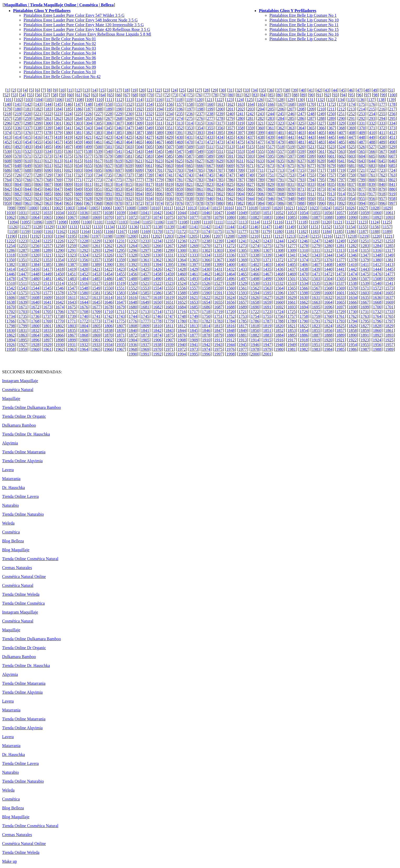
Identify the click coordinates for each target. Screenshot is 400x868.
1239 (218, 241)
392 (190, 133)
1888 (328, 335)
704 (190, 170)
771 (79, 180)
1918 (304, 340)
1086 (304, 217)
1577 (47, 293)
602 (342, 156)
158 (190, 104)
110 (100, 100)
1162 (61, 232)
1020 (277, 208)
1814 (206, 326)
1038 (108, 213)
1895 (23, 340)
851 (99, 189)
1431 (218, 269)
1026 (351, 208)
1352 (35, 260)
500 (99, 147)
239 (220, 114)
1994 (182, 354)
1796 (377, 321)
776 (129, 180)
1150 (302, 227)
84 (263, 95)
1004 (82, 208)
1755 (267, 316)
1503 (316, 279)
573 (48, 156)
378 (48, 133)
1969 (145, 349)
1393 (145, 265)
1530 (255, 283)
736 (119, 175)
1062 (11, 217)
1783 (218, 321)
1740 (84, 316)
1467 (267, 274)
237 (200, 114)
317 (220, 123)
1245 (292, 241)
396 (230, 133)
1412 (377, 265)
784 (210, 180)
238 (210, 114)
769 (58, 180)
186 (79, 109)
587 (190, 156)
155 (159, 104)
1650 (157, 302)
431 (190, 137)
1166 (110, 232)
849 (79, 189)
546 (170, 151)
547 (180, 151)
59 (63, 95)
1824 (328, 326)
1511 (23, 283)
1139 (170, 227)
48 (367, 90)
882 (18, 194)
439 (271, 137)
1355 (72, 260)
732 (79, 175)
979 (210, 203)
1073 (145, 217)
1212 (279, 236)
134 (341, 100)
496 (58, 147)
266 (99, 118)
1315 (365, 250)
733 (89, 175)
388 (149, 133)
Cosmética (11, 532)
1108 (183, 222)
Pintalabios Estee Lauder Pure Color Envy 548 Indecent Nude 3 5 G (81, 20)
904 (241, 194)
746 (220, 175)
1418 (59, 269)
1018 (253, 208)
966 (79, 203)
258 (18, 118)
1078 (206, 217)
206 (281, 109)
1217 (340, 236)
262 (58, 118)
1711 (121, 312)
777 (139, 180)
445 (332, 137)
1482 (59, 279)
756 (321, 175)
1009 (143, 208)
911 (311, 194)
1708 (84, 312)
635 (281, 161)
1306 (255, 250)
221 (38, 114)
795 (321, 180)
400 (271, 133)
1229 (96, 241)
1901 (96, 340)
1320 (35, 255)
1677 (96, 307)
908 (281, 194)
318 (230, 123)
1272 (231, 246)
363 (291, 128)
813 (109, 184)
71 (159, 95)
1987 (365, 349)
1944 (231, 345)
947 (281, 199)
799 (362, 180)
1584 (133, 293)
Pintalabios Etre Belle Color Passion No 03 (60, 48)
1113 (243, 222)
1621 (194, 297)
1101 (99, 222)
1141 (194, 227)
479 (281, 142)
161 (220, 104)
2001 (267, 354)
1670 (11, 307)
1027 (363, 208)
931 (119, 199)
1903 (121, 340)
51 (391, 90)
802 (392, 180)
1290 (60, 250)
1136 (134, 227)
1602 (353, 293)
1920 (328, 340)
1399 (218, 265)
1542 (11, 288)
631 (240, 161)
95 (351, 95)
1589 (194, 293)
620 (129, 161)
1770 (59, 321)
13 (86, 90)
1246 (304, 241)
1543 (23, 288)
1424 (133, 269)
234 (170, 114)
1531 (267, 283)
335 (8, 128)
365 (311, 128)
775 (119, 180)
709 (241, 170)
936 (170, 199)
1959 (23, 349)
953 (342, 199)
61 (79, 95)
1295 (121, 250)
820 (180, 184)
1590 (206, 293)
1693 (292, 307)
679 (332, 166)
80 (231, 95)
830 (281, 184)
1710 (108, 312)
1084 (279, 217)
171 (321, 104)
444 (321, 137)
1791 (316, 321)
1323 (72, 255)
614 (68, 161)
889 (89, 194)
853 (119, 189)
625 (180, 161)
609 (18, 161)
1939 (169, 345)
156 (170, 104)
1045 (194, 213)
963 (48, 203)
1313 (340, 250)
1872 (133, 335)
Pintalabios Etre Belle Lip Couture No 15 (304, 29)
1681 (145, 307)
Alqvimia (10, 443)
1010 (155, 208)
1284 (377, 246)
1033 (47, 213)
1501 (292, 279)
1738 (59, 316)
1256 (35, 246)
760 (362, 175)
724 (392, 170)
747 (230, 175)
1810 (157, 326)
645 (382, 161)
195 (170, 109)
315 (200, 123)
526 (362, 147)
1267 (169, 246)
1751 (218, 316)
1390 (108, 265)
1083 (267, 217)
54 (23, 95)
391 (180, 133)
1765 (389, 316)
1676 (84, 307)
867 (261, 189)
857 (159, 189)
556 (271, 151)
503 (129, 147)
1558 (206, 288)
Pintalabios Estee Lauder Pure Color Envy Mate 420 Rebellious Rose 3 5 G (87, 29)
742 (180, 175)
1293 (96, 250)
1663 (316, 302)
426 (139, 137)
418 (58, 137)
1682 (157, 307)
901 (210, 194)
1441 (341, 269)
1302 (206, 250)
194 (160, 109)
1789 (292, 321)
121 (209, 100)
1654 (206, 302)
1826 (353, 326)
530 (8, 151)
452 (8, 142)
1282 (353, 246)
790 (271, 180)
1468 (279, 274)
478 (271, 142)
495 (48, 147)
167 (281, 104)
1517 (96, 283)
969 (109, 203)
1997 (218, 354)
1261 (96, 246)
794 (311, 180)
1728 (328, 312)
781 (180, 180)
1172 (182, 232)
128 (280, 100)
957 (382, 199)
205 (271, 109)
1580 (84, 293)
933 (139, 199)
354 (200, 128)
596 (281, 156)
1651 (169, 302)
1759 (316, 316)
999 (22, 208)
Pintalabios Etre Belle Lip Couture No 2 (303, 39)
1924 (377, 340)
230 (129, 114)
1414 (11, 269)
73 (175, 95)
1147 (266, 227)
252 (352, 114)
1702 (11, 312)
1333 (194, 255)
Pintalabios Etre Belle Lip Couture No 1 (303, 15)
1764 (377, 316)
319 (240, 123)
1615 (120, 297)
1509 (389, 279)
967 (89, 203)
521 (311, 147)
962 (38, 203)
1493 (194, 279)
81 (239, 95)
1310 (304, 250)
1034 (59, 213)
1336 (231, 255)
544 (149, 151)
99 (384, 95)
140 (8, 104)
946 (271, 199)
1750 (206, 316)
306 (109, 123)
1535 (316, 283)
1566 (304, 288)
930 (109, 199)
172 (332, 104)
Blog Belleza (13, 541)
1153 (339, 227)
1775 (121, 321)
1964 (84, 349)
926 (68, 199)
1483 (72, 279)
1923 (365, 340)
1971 (169, 349)
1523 (169, 283)
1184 (327, 232)
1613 (96, 297)
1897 (47, 340)
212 (342, 109)
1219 (364, 236)
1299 (170, 250)
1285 (389, 246)
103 (29, 100)
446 (342, 137)
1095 (26, 222)
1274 (255, 246)
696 (109, 170)
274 (180, 118)
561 (321, 151)
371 (372, 128)
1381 (389, 260)
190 (119, 109)
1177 (242, 232)
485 (342, 142)
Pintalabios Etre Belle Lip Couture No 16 (304, 34)
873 (321, 189)
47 (359, 90)
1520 (133, 283)
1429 (194, 269)
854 (129, 189)
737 (129, 175)
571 (28, 156)
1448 (35, 274)
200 (220, 109)
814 (119, 184)
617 (99, 161)
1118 (302, 222)
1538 (353, 283)
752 (281, 175)
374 (8, 133)
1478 (11, 279)
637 (301, 161)
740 (159, 175)
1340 (279, 255)
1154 (351, 227)
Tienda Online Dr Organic (24, 416)
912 (321, 194)
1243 (267, 241)
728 (38, 175)
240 (230, 114)
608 (8, 161)
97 (368, 95)
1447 (23, 274)
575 (68, 156)
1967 (121, 349)
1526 (206, 283)
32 (239, 90)
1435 (267, 269)
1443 (365, 269)
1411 (365, 265)
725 (8, 175)
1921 (340, 340)
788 (251, 180)
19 (134, 90)
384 (109, 133)
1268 (182, 246)
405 (321, 133)
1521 (145, 283)
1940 (182, 345)
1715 (169, 312)
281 (251, 118)
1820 (279, 326)
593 (251, 156)
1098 (62, 222)
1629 (292, 297)
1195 (72, 236)
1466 (255, 274)
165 (261, 104)
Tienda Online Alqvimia (22, 461)
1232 (133, 241)
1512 (35, 283)
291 (352, 118)
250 (332, 114)
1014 (204, 208)
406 (332, 133)
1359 (121, 260)
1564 (279, 288)
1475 (365, 274)
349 (149, 128)
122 (219, 100)
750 (261, 175)
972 (139, 203)
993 (352, 203)
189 (109, 109)
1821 (292, 326)
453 (18, 142)
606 (382, 156)
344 (99, 128)
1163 (73, 232)
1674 (59, 307)
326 (311, 123)
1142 (206, 227)
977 (190, 203)
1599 (316, 293)
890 (99, 194)
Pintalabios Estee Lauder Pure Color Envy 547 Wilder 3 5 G (74, 15)
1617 (145, 297)
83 (255, 95)
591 (230, 156)
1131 (73, 227)
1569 (341, 288)
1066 (59, 217)
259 (28, 118)
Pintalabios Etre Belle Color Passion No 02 (60, 44)
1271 (218, 246)
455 (38, 142)
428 (159, 137)
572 (38, 156)
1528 (230, 283)
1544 (35, 288)
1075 (169, 217)
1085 (292, 217)
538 (89, 151)
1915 (267, 340)
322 (271, 123)
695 (99, 170)
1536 (328, 283)
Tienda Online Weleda (21, 594)
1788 (279, 321)
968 (99, 203)
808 (58, 184)
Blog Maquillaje (16, 550)
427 (149, 137)
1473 (341, 274)
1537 (340, 283)
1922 (353, 340)
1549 (96, 288)
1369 (243, 260)
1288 (35, 250)
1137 (146, 227)
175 (362, 104)
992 (342, 203)
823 (210, 184)
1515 (72, 283)
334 (392, 123)
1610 (60, 297)
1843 (169, 330)
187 (89, 109)
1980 (279, 349)
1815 (218, 326)
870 (291, 189)
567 (382, 151)
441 (291, 137)
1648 (133, 302)
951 (321, 199)
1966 (108, 349)
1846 (206, 330)
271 (149, 118)
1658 (255, 302)
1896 (35, 340)
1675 (72, 307)
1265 (145, 246)
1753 (243, 316)
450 (382, 137)
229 (119, 114)
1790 (304, 321)
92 (327, 95)
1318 (11, 255)
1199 (120, 236)
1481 (47, 279)
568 (392, 151)
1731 (365, 312)
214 (362, 109)
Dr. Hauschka (13, 488)
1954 (353, 345)
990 (321, 203)
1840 (133, 330)
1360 (133, 260)
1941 (194, 345)
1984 (328, 349)
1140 (182, 227)
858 (170, 189)
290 (342, 118)
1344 (328, 255)
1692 (279, 307)
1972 (182, 349)
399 (261, 133)
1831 (23, 330)
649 (28, 166)
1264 (133, 246)
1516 (84, 283)
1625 (243, 297)
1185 (339, 232)
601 (332, 156)
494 (38, 147)
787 (241, 180)
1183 (315, 232)
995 (372, 203)
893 (129, 194)
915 (352, 194)
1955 (365, 345)
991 (332, 203)
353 (190, 128)
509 (190, 147)
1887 (316, 335)
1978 (255, 349)
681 (352, 166)
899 (190, 194)
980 (220, 203)
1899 (72, 340)
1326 (108, 255)
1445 (389, 269)
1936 (133, 345)
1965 (96, 349)
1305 (243, 250)
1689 (243, 307)
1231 (121, 241)
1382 (11, 265)
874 (332, 189)
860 (190, 189)
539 (99, 151)
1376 (328, 260)
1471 (316, 274)
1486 (108, 279)
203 (251, 109)
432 (200, 137)
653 (68, 166)
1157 (387, 227)
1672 (35, 307)
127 (270, 100)
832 (301, 184)
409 (362, 133)
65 (111, 95)
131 (310, 100)
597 (291, 156)
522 (321, 147)
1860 (377, 330)
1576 (35, 293)
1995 (194, 354)
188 (99, 109)
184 (58, 109)
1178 (254, 232)
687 (18, 170)
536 (68, 151)
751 (271, 175)
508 (180, 147)
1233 (145, 241)
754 (301, 175)
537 (79, 151)
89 (303, 95)
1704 (35, 312)
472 (210, 142)
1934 (108, 345)
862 (210, 189)
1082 (255, 217)
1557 (194, 288)
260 (38, 118)
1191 (23, 236)
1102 (111, 222)
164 (251, 104)
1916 (279, 340)
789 (261, 180)
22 (158, 90)
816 (139, 184)
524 (342, 147)
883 (28, 194)
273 (170, 118)
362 (281, 128)
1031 (23, 213)
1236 (182, 241)
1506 (353, 279)
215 (372, 109)
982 (241, 203)
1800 (35, 326)
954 (352, 199)
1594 (255, 293)
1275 (267, 246)
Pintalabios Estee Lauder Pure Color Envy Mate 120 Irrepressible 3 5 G (84, 25)
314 (190, 123)
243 (261, 114)
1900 (84, 340)
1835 (72, 330)
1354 (59, 260)
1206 (205, 236)
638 (311, 161)
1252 (377, 241)
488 (372, 142)
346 (119, 128)
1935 (121, 345)
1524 (182, 283)
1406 (304, 265)
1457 (145, 274)
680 (342, 166)
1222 (11, 241)
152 (129, 104)
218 (8, 114)
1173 (194, 232)
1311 (316, 250)
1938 (157, 345)
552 (230, 151)
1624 (230, 297)
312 (170, 123)
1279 (316, 246)
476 (251, 142)
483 (321, 142)
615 (79, 161)
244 (271, 114)
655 (89, 166)
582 (139, 156)
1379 (365, 260)
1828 (377, 326)
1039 (121, 213)
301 (58, 123)
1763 (365, 316)
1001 (45, 208)
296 (8, 123)
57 (47, 95)
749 (251, 175)
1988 (377, 349)
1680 (133, 307)
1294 (108, 250)
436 (241, 137)
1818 (255, 326)
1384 (35, 265)
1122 (350, 222)
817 (149, 184)
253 (362, 114)
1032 (35, 213)
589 (210, 156)
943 (241, 199)
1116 (279, 222)
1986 (353, 349)
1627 (267, 297)
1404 (280, 265)
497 (69, 147)
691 (58, 170)
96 (359, 95)
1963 (72, 349)
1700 (377, 307)
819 (170, 184)
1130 (61, 227)
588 (200, 156)
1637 (389, 297)
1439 (316, 269)
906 (261, 194)
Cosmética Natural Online (24, 577)
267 (109, 118)
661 (149, 166)
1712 (133, 312)
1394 (157, 265)
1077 (194, 217)
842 (8, 189)
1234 (157, 241)
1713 (145, 312)
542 (129, 151)
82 (247, 95)
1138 (158, 227)
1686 (206, 307)
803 (8, 184)
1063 (23, 217)
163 (241, 104)
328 (331, 123)
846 (48, 189)
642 (352, 161)
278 (220, 118)
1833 (47, 330)
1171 (170, 232)
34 (255, 90)
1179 (266, 232)
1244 (279, 241)
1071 (121, 217)
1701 (389, 307)
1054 (304, 213)
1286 (11, 250)
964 (58, 203)
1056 (328, 213)
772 (89, 180)
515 (251, 147)
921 (18, 199)
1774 (108, 321)
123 (230, 100)
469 (180, 142)
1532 (279, 283)
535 (58, 151)
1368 (231, 260)
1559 (218, 288)
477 (261, 142)
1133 (98, 227)
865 (241, 189)
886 (58, 194)
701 (160, 170)
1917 (292, 340)
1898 (60, 340)
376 (28, 133)
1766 (11, 321)
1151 (315, 227)
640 (331, 161)
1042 (157, 213)
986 (281, 203)
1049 (243, 213)
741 (170, 175)
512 (220, 147)
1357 (96, 260)
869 (281, 189)
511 (210, 147)
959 (8, 203)
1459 (169, 274)
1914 (255, 340)
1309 (292, 250)
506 (160, 147)
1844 (182, 330)
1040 (133, 213)
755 (311, 175)
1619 (169, 297)
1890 (353, 335)
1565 (292, 288)
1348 (377, 255)
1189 (387, 232)
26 (191, 90)
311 (160, 123)
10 (62, 90)
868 (271, 189)
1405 (292, 265)
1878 (206, 335)
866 (251, 189)
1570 (353, 288)
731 (68, 175)
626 (190, 161)
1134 (110, 227)
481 (301, 142)
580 (119, 156)
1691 (267, 307)
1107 (171, 222)
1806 (108, 326)
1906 (157, 340)
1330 (157, 255)
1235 (169, 241)
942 (230, 199)
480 (291, 142)
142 (28, 104)
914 (342, 194)
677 (311, 166)
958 (392, 199)
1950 (304, 345)
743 (190, 175)
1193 (48, 236)
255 (382, 114)
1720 (230, 312)
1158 (13, 232)
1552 (133, 288)
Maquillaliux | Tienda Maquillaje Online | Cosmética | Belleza (59, 5)
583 (149, 156)
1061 (389, 213)
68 (135, 95)
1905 (145, 340)
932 (129, 199)
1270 (206, 246)
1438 (304, 269)
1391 (121, 265)
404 (312, 133)
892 (119, 194)
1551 (121, 288)
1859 (365, 330)
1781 (194, 321)
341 (68, 128)
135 (351, 100)
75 (191, 95)
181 (28, 109)
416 (38, 137)
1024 (326, 208)
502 (119, 147)
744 (200, 175)
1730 (353, 312)
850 (89, 189)
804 (18, 184)
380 (69, 133)
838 (362, 184)
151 (119, 104)
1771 (72, 321)
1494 (206, 279)
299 (38, 123)
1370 (255, 260)
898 (180, 194)
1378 (353, 260)
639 (321, 161)
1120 (326, 222)
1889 (341, 335)
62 (87, 95)
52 (6, 95)
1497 (243, 279)
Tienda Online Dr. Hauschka (26, 434)
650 (38, 166)
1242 (255, 241)
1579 (72, 293)
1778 (157, 321)
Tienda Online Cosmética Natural (30, 559)
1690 (255, 307)
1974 (206, 349)
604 (362, 156)
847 (58, 189)
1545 (47, 288)
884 (38, 194)
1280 (328, 246)
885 (48, 194)
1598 (304, 293)
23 (166, 90)
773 (99, 180)
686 (8, 170)
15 (102, 90)
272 (159, 118)
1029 (387, 208)
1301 (194, 250)
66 (119, 95)
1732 (377, 312)
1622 (206, 297)
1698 (353, 307)
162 (230, 104)
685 (392, 166)
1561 (243, 288)
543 (139, 151)
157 (180, 104)
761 (372, 175)
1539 (365, 283)
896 (160, 194)
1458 (157, 274)
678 (321, 166)
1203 (169, 236)
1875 (169, 335)
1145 (242, 227)
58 (54, 95)
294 (382, 118)
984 (261, 203)
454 (28, 142)
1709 (96, 312)
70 (151, 95)
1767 (23, 321)
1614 (108, 297)
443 (311, 137)
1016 (228, 208)
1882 (255, 335)
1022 (302, 208)
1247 (316, 241)
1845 (194, 330)
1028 (375, 208)
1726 (304, 312)
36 (271, 90)
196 (180, 109)
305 (99, 123)
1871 (121, 335)
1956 (377, 345)
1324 (84, 255)
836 (342, 184)
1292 (84, 250)
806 (38, 184)
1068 (84, 217)
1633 (340, 297)
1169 (146, 232)
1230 (108, 241)
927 (79, 199)
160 (210, 104)
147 (79, 104)
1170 (158, 232)
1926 (11, 345)
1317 (389, 250)
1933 (96, 345)
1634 (353, 297)
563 (342, 151)
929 (99, 199)
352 (180, 128)
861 (200, 189)
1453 (96, 274)
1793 (341, 321)
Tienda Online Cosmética (23, 603)
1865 (47, 335)
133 (331, 100)
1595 (267, 293)
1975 (218, 349)
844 (28, 189)
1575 (23, 293)
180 (18, 109)
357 (230, 128)
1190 (11, 236)
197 (190, 109)
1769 (47, 321)
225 (79, 114)
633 (261, 161)
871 (301, 189)
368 (342, 128)
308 (129, 123)
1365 (194, 260)
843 (18, 189)
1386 (60, 265)
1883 (267, 335)
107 (69, 100)
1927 (23, 345)
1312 (328, 250)
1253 (389, 241)
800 (372, 180)
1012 (180, 208)
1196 (84, 236)
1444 (377, 269)
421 (89, 137)
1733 (389, 312)
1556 (182, 288)
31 (231, 90)
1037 (96, 213)
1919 (316, 340)
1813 (194, 326)
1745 (145, 316)
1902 (108, 340)
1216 (327, 236)
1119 (314, 222)
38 (287, 90)
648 (18, 166)
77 (207, 95)
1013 (192, 208)
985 (271, 203)
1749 (194, 316)
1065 (47, 217)
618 (109, 161)
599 (311, 156)
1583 (121, 293)
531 (18, 151)
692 (69, 170)
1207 (218, 236)
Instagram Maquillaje (20, 381)
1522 (157, 283)
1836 (84, 330)
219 (18, 114)
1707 (72, 312)
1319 (23, 255)
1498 (255, 279)
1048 (231, 213)
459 (79, 142)
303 (79, 123)
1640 (35, 302)
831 (291, 184)
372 (382, 128)
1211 (266, 236)
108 (79, 100)
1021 (290, 208)
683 (372, 166)
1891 (365, 335)
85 (271, 95)
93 (335, 95)
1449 (47, 274)
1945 (243, 345)
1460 (182, 274)
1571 (365, 288)
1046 (206, 213)
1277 (292, 246)
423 (109, 137)
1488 (133, 279)
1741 (96, 316)
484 (332, 142)
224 (68, 114)
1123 (362, 222)
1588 (182, 293)
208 (301, 109)
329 (342, 123)
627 (200, 161)
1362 (157, 260)
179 (8, 109)
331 (362, 123)
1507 (365, 279)
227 (99, 114)
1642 (59, 302)
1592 (231, 293)
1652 (182, 302)
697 (119, 170)
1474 (353, 274)
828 (261, 184)
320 (251, 123)
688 (28, 170)
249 (321, 114)
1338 (255, 255)
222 (48, 114)
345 (109, 128)
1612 (84, 297)
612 (48, 161)
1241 (243, 241)
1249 (341, 241)
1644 (84, 302)
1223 (23, 241)
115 (149, 100)
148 (89, 104)
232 (149, 114)
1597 (292, 293)
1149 (290, 227)
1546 (59, 288)
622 (149, 161)
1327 (121, 255)
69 (143, 95)
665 (190, 166)
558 (291, 151)
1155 (363, 227)
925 (58, 199)
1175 (218, 232)
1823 (316, 326)
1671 (23, 307)
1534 (304, 283)
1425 (145, 269)
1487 (121, 279)
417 (48, 137)
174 (352, 104)
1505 (341, 279)
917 (372, 194)
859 (180, 189)
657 (109, 166)
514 (240, 147)
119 (189, 100)
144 (48, 104)
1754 (255, 316)
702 (170, 170)
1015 (216, 208)
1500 (279, 279)
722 (372, 170)
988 (301, 203)
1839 (121, 330)
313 (180, 123)
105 (49, 100)
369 (352, 128)
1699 (365, 307)
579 (109, 156)
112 (119, 100)
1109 (195, 222)
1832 (35, 330)
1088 (328, 217)
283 (271, 118)
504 (139, 147)
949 (301, 199)
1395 (170, 265)
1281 (341, 246)
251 (342, 114)
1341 (292, 255)
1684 (182, 307)
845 (38, 189)
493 (28, 147)
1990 (133, 354)
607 (392, 156)
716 (311, 170)
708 (230, 170)
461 (99, 142)
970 (119, 203)
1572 (377, 288)
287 (311, 118)
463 (119, 142)
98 (375, 95)
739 (149, 175)
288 (321, 118)
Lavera (8, 470)
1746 (157, 316)
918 (382, 194)
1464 (231, 274)
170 (311, 104)
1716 (182, 312)
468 (170, 142)
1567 (316, 288)
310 (149, 123)
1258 (59, 246)
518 (281, 147)
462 (109, 142)
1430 (206, 269)
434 (220, 137)
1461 (194, 274)
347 (129, 128)
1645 (96, 302)
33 (247, 90)
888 (79, 194)
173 (342, 104)
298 (28, 123)
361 (271, 128)
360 (261, 128)
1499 (267, 279)
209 (312, 109)
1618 (157, 297)
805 (28, 184)
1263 (121, 246)
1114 (255, 222)
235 (180, 114)
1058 (353, 213)
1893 (389, 335)
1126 (13, 227)
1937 (145, 345)
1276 (279, 246)
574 (58, 156)
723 (382, 170)
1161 (49, 232)
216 (382, 109)
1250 (353, 241)
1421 (96, 269)
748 (241, 175)
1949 (292, 345)
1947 (267, 345)
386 (129, 133)
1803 (72, 326)
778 (149, 180)
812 (99, 184)
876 (352, 189)
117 (169, 100)
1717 (194, 312)
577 (89, 156)
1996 (206, 354)
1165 (98, 232)
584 (159, 156)
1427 (169, 269)
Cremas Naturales (17, 568)
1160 (37, 232)
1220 (376, 236)
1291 (72, 250)
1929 (47, 345)
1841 (145, 330)
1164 (85, 232)
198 (200, 109)
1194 (60, 236)
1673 (47, 307)
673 (271, 166)
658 (119, 166)
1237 (194, 241)
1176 (230, 232)
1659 (267, 302)
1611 (72, 297)
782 (190, 180)
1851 (267, 330)
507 (170, 147)
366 (321, 128)
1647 (121, 302)
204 (261, 109)
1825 (340, 326)
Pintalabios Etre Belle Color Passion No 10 (60, 72)
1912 (230, 340)
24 (174, 90)
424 (119, 137)
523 (331, 147)
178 (392, 104)
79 (223, 95)
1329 (145, 255)
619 (119, 161)
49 (375, 90)
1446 (11, 274)
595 (271, 156)
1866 (59, 335)
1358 (108, 260)
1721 (243, 312)
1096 (38, 222)
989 (311, 203)
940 (210, 199)
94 (343, 95)
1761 (341, 316)
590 (220, 156)
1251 (365, 241)
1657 (243, 302)
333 (382, 123)
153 (139, 104)
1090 (353, 217)
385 (119, 133)
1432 (231, 269)
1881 (243, 335)
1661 (292, 302)
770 (68, 180)
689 (38, 170)
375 (18, 133)
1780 (182, 321)
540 (109, 151)
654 (79, 166)
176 (372, 104)
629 (220, 161)
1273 (243, 246)
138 (381, 100)
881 (8, 194)
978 (200, 203)
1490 (157, 279)
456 (48, 142)
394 (210, 133)
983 (251, 203)
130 (300, 100)
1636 (377, 297)
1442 (353, 269)
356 (220, 128)
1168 (134, 232)
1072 (133, 217)
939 (200, 199)
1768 (35, 321)
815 (129, 184)
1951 (316, 345)
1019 (265, 208)
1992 (157, 354)
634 (271, 161)
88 (295, 95)
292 (362, 118)
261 (48, 118)
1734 (11, 316)
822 (200, 184)
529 (392, 147)
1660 (279, 302)
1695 (316, 307)
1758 (304, 316)
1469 (292, 274)
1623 (218, 297)
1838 (108, 330)
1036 (84, 213)
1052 (279, 213)
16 (110, 90)
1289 (47, 250)
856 (149, 189)
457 (58, 142)
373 (392, 128)
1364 (182, 260)
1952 (328, 345)
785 (220, 180)
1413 (389, 265)
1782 (206, 321)
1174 (206, 232)
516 (261, 147)
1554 (157, 288)
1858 (353, 330)
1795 (365, 321)
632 (251, 161)
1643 (72, 302)
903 (230, 194)
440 (281, 137)
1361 (145, 260)
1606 (11, 297)
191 (129, 109)
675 (291, 166)
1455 (121, 274)
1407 (316, 265)
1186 (351, 232)
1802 (60, 326)
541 (119, 151)
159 (200, 104)
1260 (84, 246)
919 (392, 194)
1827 (365, 326)
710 (251, 170)
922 (28, 199)
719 (342, 170)
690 (48, 170)
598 (301, 156)
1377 (341, 260)
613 (58, 161)
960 (18, 203)
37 (279, 90)
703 (180, 170)
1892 (377, 335)
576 (79, 156)
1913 (243, 340)
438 (261, 137)
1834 (59, 330)
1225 (47, 241)
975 (170, 203)
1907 (170, 340)
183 (48, 109)
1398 (206, 265)
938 (190, 199)
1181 (290, 232)
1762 (353, 316)
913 (331, 194)
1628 (279, 297)
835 (331, 184)
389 (160, 133)
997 (392, 203)
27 (198, 90)
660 (139, 166)
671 (251, 166)
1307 (267, 250)
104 (39, 100)
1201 (144, 236)
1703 (23, 312)
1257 (47, 246)
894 (139, 194)
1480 (35, 279)
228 (109, 114)
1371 (267, 260)
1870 (108, 335)
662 (159, 166)
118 (179, 100)
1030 (11, 213)
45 (343, 90)
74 (183, 95)
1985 (341, 349)
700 (149, 170)
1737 (47, 316)
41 (311, 90)
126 (260, 100)
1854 (304, 330)
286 (301, 118)
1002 (58, 208)
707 (220, 170)
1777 (145, 321)
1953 (341, 345)
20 (142, 90)
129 (290, 100)
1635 (365, 297)
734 (99, 175)
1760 (328, 316)
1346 (353, 255)
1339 (267, 255)
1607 (23, 297)
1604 (377, 293)
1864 (35, 335)
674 (281, 166)
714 (291, 170)
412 (392, 133)
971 (129, 203)
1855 (316, 330)
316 (210, 123)
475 (241, 142)
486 (352, 142)
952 (332, 199)
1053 (292, 213)
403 (301, 133)
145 (58, 104)
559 (301, 151)
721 (362, 170)
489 (382, 142)
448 (362, 137)
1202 (157, 236)
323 (281, 123)
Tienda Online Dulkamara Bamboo (32, 407)
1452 (84, 274)
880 (392, 189)
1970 (157, 349)
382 (89, 133)
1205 (193, 236)
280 (241, 118)
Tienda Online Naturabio (23, 514)
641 (342, 161)
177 (382, 104)
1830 (11, 330)
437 (251, 137)
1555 (169, 288)
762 (382, 175)
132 (321, 100)
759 (352, 175)
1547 (72, 288)
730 (58, 175)
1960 (35, 349)
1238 (206, 241)
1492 (182, 279)
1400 (231, 265)
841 (392, 184)
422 (99, 137)
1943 (218, 345)
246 (291, 114)
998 (12, 208)
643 (362, 161)
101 (9, 100)
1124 (374, 222)
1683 (169, 307)
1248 (328, 241)
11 (70, 90)
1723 (267, 312)
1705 (47, 312)
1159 (25, 232)
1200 (132, 236)
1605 (389, 293)
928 (89, 199)
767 (38, 180)
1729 (340, 312)
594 (261, 156)
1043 (169, 213)
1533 (292, 283)
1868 (84, 335)
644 (372, 161)
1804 (84, 326)
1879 (218, 335)
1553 (145, 288)
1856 (328, 330)
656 (99, 166)
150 (109, 104)
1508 (377, 279)
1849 (243, 330)
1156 (375, 227)
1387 (72, 265)
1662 (304, 302)
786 (230, 180)
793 (301, 180)
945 (261, 199)
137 (371, 100)
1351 (23, 260)
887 (69, 194)
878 (372, 189)
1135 (122, 227)
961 (28, 203)
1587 (169, 293)
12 (78, 90)
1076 (182, 217)
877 (362, 189)
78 (215, 95)
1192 (35, 236)
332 (372, 123)
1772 (84, 321)
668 (220, 166)
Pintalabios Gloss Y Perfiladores (42, 11)
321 (261, 123)
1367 (218, 260)
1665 (341, 302)
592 (241, 156)
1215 (315, 236)
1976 (231, 349)
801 (382, 180)
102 (19, 100)
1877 (194, 335)
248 (311, 114)
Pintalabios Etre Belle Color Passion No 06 (60, 58)
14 (94, 90)
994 (362, 203)
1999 (243, 354)
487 (362, 142)
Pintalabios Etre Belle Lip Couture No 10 (304, 20)
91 (319, 95)
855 (139, 189)
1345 (341, 255)
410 (372, 133)
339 (48, 128)
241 (241, 114)
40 (303, 90)
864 (230, 189)
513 (230, 147)
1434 (255, 269)
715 (301, 170)
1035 (72, 213)
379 (58, 133)
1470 (304, 274)
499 (89, 147)
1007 (119, 208)
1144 (230, 227)
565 (362, 151)
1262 (108, 246)
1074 (157, 217)
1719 (218, 312)
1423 (121, 269)
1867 (72, 335)
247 (301, 114)
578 (99, 156)
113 (129, 100)
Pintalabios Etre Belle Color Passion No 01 (60, 39)
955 (362, 199)
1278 (304, 246)
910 (301, 194)
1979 (267, 349)
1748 (182, 316)
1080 (231, 217)
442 (301, 137)
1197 (96, 236)
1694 (304, 307)
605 (372, 156)
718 (331, 170)
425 (129, 137)
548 (190, 151)
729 (48, 175)
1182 (302, 232)
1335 (218, 255)
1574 (11, 293)
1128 (37, 227)
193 (149, 109)
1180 (278, 232)
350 (159, 128)
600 (321, 156)
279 (230, 118)
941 (220, 199)
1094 (14, 222)
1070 (108, 217)
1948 (279, 345)
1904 (133, 340)
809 (69, 184)
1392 (133, 265)
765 (18, 180)
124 (240, 100)
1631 (316, 297)
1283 (365, 246)
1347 (365, 255)
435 (230, 137)
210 (321, 109)
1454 (108, 274)
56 (38, 95)
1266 (157, 246)
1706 (60, 312)
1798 (11, 326)
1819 (267, 326)
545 (159, 151)
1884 (279, 335)
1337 (243, 255)
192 (139, 109)
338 (38, 128)
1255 (23, 246)
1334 (206, 255)
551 (220, 151)
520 (301, 147)
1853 (292, 330)
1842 (157, 330)
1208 (230, 236)
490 (392, 142)
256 (392, 114)
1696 (328, 307)
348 (139, 128)
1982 (304, 349)
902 (220, 194)
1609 (47, 297)
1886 (304, 335)
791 (281, 180)
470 (190, 142)
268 (119, 118)
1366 (206, 260)
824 (220, 184)
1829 (389, 326)
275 (190, 118)
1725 (292, 312)
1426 (157, 269)
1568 (328, 288)
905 (251, 194)
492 (18, 147)
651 (48, 166)
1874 (157, 335)
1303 (218, 250)
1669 (389, 302)
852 (109, 189)
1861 (389, 330)
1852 (279, 330)
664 (180, 166)
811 (89, 184)
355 (210, 128)
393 (200, 133)
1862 (11, 335)
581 (129, 156)
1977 (243, 349)
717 (321, 170)
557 (281, 151)
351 (170, 128)
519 (291, 147)
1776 (133, 321)
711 (261, 170)
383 (99, 133)
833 (311, 184)
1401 (243, 265)
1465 (243, 274)
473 (220, 142)
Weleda (8, 523)
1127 (25, 227)
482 (311, 142)
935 (159, 199)
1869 (96, 335)
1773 (96, 321)
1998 (231, 354)
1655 (218, 302)
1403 (267, 265)
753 (291, 175)
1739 (72, 316)
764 (8, 180)
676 (301, 166)
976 (180, 203)
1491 (169, 279)
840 (382, 184)
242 (251, 114)
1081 (243, 217)
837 (352, 184)
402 (291, 133)
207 (291, 109)
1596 (279, 293)
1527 (218, 283)
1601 (341, 293)
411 (382, 133)
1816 (230, 326)
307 (119, 123)
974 (159, 203)
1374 (304, 260)
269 (129, 118)
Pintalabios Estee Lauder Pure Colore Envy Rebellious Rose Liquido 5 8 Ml (87, 34)
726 (18, 175)
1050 (255, 213)
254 (372, 114)
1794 (353, 321)
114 (139, 100)
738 (139, 175)
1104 (135, 222)
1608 (35, 297)
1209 (242, 236)
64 (103, 95)
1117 (290, 222)
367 (332, 128)
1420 (84, 269)
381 (79, 133)
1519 (120, 283)
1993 (169, 354)
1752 (231, 316)
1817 (243, 326)
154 (149, 104)
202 (241, 109)
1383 (23, 265)
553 (241, 151)
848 (68, 189)
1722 (255, 312)
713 (281, 170)
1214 (303, 236)
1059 (365, 213)
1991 (145, 354)
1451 (72, 274)
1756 (279, 316)
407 (342, 133)
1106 (159, 222)
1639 (23, 302)
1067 (72, 217)
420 (79, 137)
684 (382, 166)
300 (48, 123)
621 (139, 161)
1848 (231, 330)
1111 (219, 222)
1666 (353, 302)
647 (8, 166)
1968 (133, 349)
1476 (377, 274)
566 (372, 151)
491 (8, 147)
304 (89, 123)
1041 (145, 213)
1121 (338, 222)
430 (180, 137)
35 (263, 90)
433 (210, 137)
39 (295, 90)
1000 (33, 208)
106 (59, 100)
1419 (72, 269)
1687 (218, 307)
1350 (11, 260)
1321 (47, 255)
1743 (121, 316)
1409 (341, 265)
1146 (254, 227)
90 (311, 95)
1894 (11, 340)
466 (149, 142)
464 (129, 142)
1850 (255, 330)
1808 (133, 326)
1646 (108, 302)
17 (118, 90)
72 (167, 95)
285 (291, 118)
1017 (241, 208)
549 (200, 151)
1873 (145, 335)
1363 (169, 260)
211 (332, 109)
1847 (218, 330)
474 (230, 142)
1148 (278, 227)
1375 (316, 260)
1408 (328, 265)
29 (215, 90)
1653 (194, 302)
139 (391, 100)
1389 (96, 265)
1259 (72, 246)
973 (149, 203)
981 (230, 203)
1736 (35, 316)
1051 (267, 213)
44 (335, 90)
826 (240, 184)
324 (291, 123)
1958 (11, 349)
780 (170, 180)
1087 (316, 217)
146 (68, 104)
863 (220, 189)
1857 (341, 330)
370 (362, 128)
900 (200, 194)
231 (139, 114)
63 (95, 95)
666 (200, 166)
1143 (218, 227)
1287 (23, 250)
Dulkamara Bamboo (19, 425)
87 (287, 95)
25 (182, 90)
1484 (84, 279)
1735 (23, 316)
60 (71, 95)
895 (149, 194)
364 (301, 128)
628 (210, 161)
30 (223, 90)
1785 (243, 321)
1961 (47, 349)
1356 (84, 260)
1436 (279, 269)
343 (89, 128)
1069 (96, 217)
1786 (255, 321)
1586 (157, 293)
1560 (231, 288)
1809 (145, 326)
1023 (314, 208)
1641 (47, 302)
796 (332, 180)
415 (28, 137)
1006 (106, 208)
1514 (59, 283)
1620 (182, 297)
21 (150, 90)
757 (332, 175)
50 (383, 90)
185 (69, 109)
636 (291, 161)
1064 (35, 217)
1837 (96, 330)
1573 (389, 288)
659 (129, 166)
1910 (206, 340)
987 (291, 203)
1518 (108, 283)
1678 (108, 307)
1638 (11, 302)
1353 (47, 260)
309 (139, 123)
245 (281, 114)
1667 (365, 302)
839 (372, 184)
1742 (108, 316)
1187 (363, 232)
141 (18, 104)
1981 (292, 349)
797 (342, 180)
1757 (292, 316)
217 (392, 109)
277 (210, 118)
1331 (169, 255)
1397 (194, 265)
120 (199, 100)
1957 (389, 345)
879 (382, 189)
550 (210, 151)
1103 (123, 222)
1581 (96, 293)
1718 (206, 312)
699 (139, 170)
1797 (389, 321)
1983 (316, 349)
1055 (316, 213)
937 (180, 199)
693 (79, 170)
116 (159, 100)
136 (361, 100)
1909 (194, 340)
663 (170, 166)
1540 (377, 283)
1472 (328, 274)
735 (109, 175)
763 (392, 175)
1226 (59, 241)
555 (261, 151)
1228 (84, 241)
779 (159, 180)
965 (68, 203)
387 (139, 133)
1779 (169, 321)
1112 (231, 222)
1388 (84, 265)
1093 (389, 217)
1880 (231, 335)
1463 (218, 274)
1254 (11, 246)
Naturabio (10, 505)
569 (8, 156)
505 (149, 147)
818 (159, 184)
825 (230, 184)
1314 (353, 250)
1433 (243, 269)
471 (200, 142)
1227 (72, 241)
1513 (47, 283)
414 (18, 137)
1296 (133, 250)
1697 (341, 307)
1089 (341, 217)
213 (352, 109)
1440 (328, 269)
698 (129, 170)
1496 (231, 279)
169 (301, 104)
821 (190, 184)
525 (352, 147)
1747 (169, 316)
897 (170, 194)
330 (352, 123)
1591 (218, 293)
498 (79, 147)
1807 (121, 326)
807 (48, 184)
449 (372, 137)
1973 (194, 349)
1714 (157, 312)
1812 (182, 326)
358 (241, 128)
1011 (167, 208)
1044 (182, 213)
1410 (353, 265)
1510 (11, 283)
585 (170, 156)
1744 (133, 316)
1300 (182, 250)
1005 (94, 208)
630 (230, 161)
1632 (328, 297)
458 (68, 142)
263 (68, 118)
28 (207, 90)
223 (58, 114)
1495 (218, 279)
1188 (375, 232)
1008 (131, 208)
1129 (49, 227)
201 (230, 109)
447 (352, 137)
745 (210, 175)
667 (210, 166)
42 (319, 90)
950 (311, 199)
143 (38, 104)
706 (210, 170)
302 (69, 123)
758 (342, 175)
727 (28, 175)
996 (382, 203)
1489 (145, 279)
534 (48, 151)
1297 (145, 250)
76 (199, 95)
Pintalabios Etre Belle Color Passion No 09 (60, 67)
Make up (9, 861)
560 (311, 151)
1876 (182, 335)
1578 (59, 293)
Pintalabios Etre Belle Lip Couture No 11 (304, 25)
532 (28, 151)
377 (38, 133)
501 (109, 147)
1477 (389, 274)
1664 (328, 302)
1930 (59, 345)
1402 (255, 265)
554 (251, 151)
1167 (122, 232)
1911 (218, 340)
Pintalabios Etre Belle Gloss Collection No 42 (62, 77)
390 (170, 133)
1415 (23, 269)
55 (30, 95)
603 (352, 156)
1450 (59, 274)
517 (271, 147)
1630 (304, 297)
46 (351, 90)
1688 (231, 307)
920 (8, 199)
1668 (377, 302)
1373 (292, 260)
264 (79, 118)
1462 (206, 274)
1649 (145, 302)
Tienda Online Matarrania (24, 452)
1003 (70, 208)
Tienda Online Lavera (20, 496)
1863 (23, 335)
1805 (96, 326)
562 (332, 151)
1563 (267, 288)
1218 (352, 236)
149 (99, 104)
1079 (218, 217)
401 (281, 133)
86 (279, 95)
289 (332, 118)
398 (251, 133)
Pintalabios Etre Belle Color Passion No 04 (60, 53)
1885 (292, 335)
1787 (267, 321)
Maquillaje (11, 399)
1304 (231, 250)
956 (372, 199)
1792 (328, 321)
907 (271, 194)
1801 (47, 326)
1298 (157, 250)
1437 (292, 269)
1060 (377, 213)
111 (110, 100)
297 (18, 123)
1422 (108, 269)
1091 (365, 217)
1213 (291, 236)
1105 (147, 222)
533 (38, 151)
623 (159, 161)
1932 (84, 345)
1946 (255, 345)
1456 (133, 274)
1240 (231, 241)
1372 (279, 260)
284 (281, 118)
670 (241, 166)
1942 (206, 345)
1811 (170, 326)
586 (180, 156)
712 (271, 170)
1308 (280, 250)
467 (159, 142)
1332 (182, 255)
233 (159, 114)
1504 (328, 279)
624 (170, 161)
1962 (59, 349)
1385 (47, 265)
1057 (341, 213)
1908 (182, 340)
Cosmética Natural (18, 390)
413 (8, 137)
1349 (389, 255)
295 (392, 118)
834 (321, 184)
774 (109, 180)
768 (48, 180)
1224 (35, 241)
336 (18, 128)
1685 (194, 307)
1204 (181, 236)
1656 (231, 302)
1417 (47, 269)
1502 (304, 279)
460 (89, 142)
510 (200, 147)
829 (271, 184)
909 (291, 194)
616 (88, 161)
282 (261, 118)
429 (170, 137)
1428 (182, 269)
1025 (338, 208)
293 (372, 118)
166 (271, 104)
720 (352, 170)
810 (79, 184)
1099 (75, 222)
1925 (389, 340)
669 (230, 166)
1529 (243, 283)
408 (352, 133)
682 (362, 166)
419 (68, 137)
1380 (377, 260)
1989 (389, 349)
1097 (50, 222)
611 (38, 161)
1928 (35, 345)
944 (251, 199)
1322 (59, 255)
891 (109, 194)
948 (291, 199)
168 (291, 104)
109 (90, 100)
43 (327, 90)
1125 (387, 222)
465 (139, 142)
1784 (231, 321)
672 (261, 166)
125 (250, 100)
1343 (316, 255)
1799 (23, 326)
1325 (96, 255)
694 (89, 170)
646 (392, 161)
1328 (133, 255)
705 (200, 170)
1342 (304, 255)
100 (393, 95)
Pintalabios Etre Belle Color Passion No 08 (60, 62)
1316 (377, 250)
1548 (84, 288)
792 (291, 180)
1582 (108, 293)
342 (79, 128)
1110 (207, 222)
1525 (194, 283)
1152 (327, 227)
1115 (267, 222)
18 (126, 90)
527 (372, 147)
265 (89, 118)
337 (28, 128)
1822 (304, 326)
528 (382, 147)
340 (58, 128)
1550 (108, 288)
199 (210, 109)
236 (190, 114)
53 (14, 95)
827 (251, 184)
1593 (243, 293)
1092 (377, 217)
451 (392, 137)
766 (28, 180)
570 (18, 156)
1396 (182, 265)
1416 (35, 269)
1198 (108, 236)
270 (139, 118)
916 (362, 194)
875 (342, 189)
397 (241, 133)
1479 (23, 279)
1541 (389, 283)
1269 (194, 246)
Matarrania (11, 479)
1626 (255, 297)
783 (200, 180)
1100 (87, 222)
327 (321, 123)
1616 (133, 297)
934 (149, 199)
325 (301, 123)
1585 (145, 293)
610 (28, 161)
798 (352, 180)
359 (251, 128)
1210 (254, 236)
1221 (388, 236)
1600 (328, 293)
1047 (218, 213)
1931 (72, 345)
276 (200, 118)
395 (220, 133)
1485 (96, 279)
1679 (121, 307)
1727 (316, 312)
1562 (255, 288)
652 (58, 166)
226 (89, 114)
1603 (365, 293)
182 (38, 109)
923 (38, 199)
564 (352, 151)
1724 (279, 312)
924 (48, 199)
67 (127, 95)
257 (8, 118)
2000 (255, 354)
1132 (85, 227)
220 (28, 114)
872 (311, 189)
